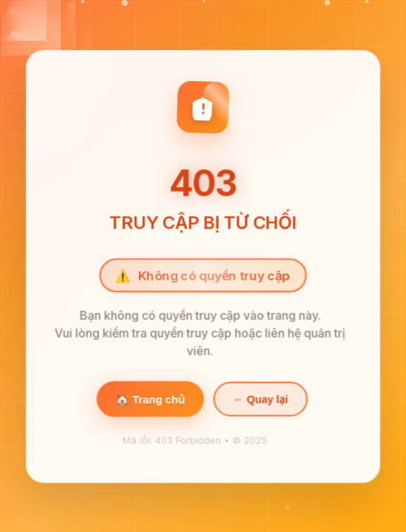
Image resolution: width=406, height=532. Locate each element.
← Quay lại (261, 401)
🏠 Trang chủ (150, 401)
